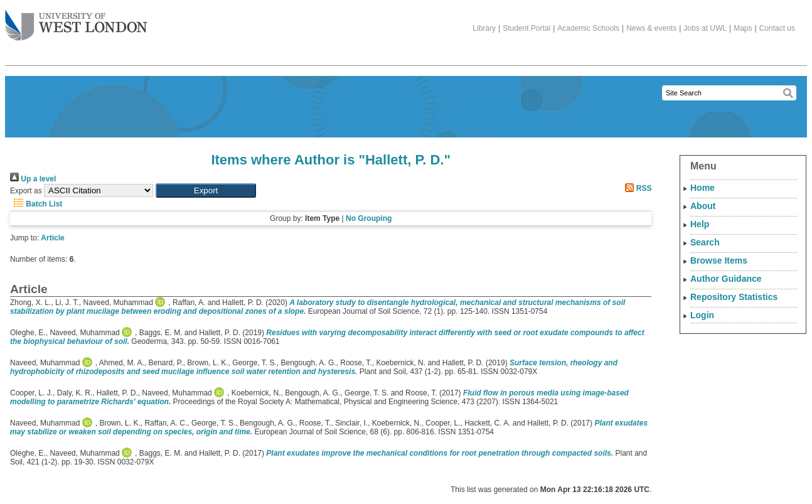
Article (52, 238)
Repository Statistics (734, 297)
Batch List (36, 204)
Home (702, 188)
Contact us (777, 28)
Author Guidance (726, 279)
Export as (26, 191)
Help (700, 224)
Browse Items (719, 260)
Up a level (33, 179)
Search (705, 242)
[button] (206, 190)
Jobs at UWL (705, 28)
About (703, 206)
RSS (636, 188)
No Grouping (369, 218)
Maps (743, 28)
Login (702, 315)
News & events (651, 28)
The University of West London (76, 21)
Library (484, 28)
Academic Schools (588, 28)
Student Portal (526, 28)
